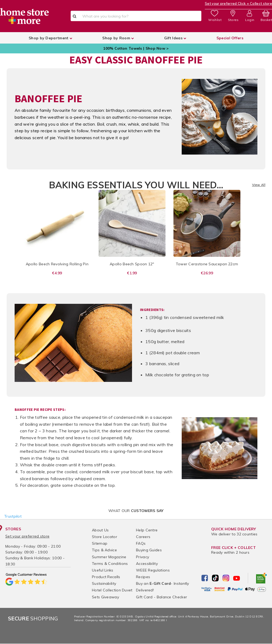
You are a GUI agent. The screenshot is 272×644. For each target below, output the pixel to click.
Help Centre (147, 530)
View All (259, 185)
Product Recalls (106, 577)
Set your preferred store (27, 536)
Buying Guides (149, 550)
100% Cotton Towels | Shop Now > (136, 48)
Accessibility (147, 564)
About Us (100, 530)
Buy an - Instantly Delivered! (163, 587)
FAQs (141, 543)
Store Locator (105, 537)
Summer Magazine (109, 557)
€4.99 (57, 273)
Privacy (143, 557)
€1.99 (132, 273)
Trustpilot (13, 516)
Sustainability (104, 583)
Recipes (143, 577)
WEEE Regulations (153, 570)
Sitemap (100, 543)
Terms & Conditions (110, 564)
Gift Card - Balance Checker (161, 597)
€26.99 (207, 273)
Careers (143, 537)
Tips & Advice (104, 550)
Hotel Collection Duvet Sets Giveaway (112, 593)
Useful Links (103, 570)
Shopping (33, 618)
